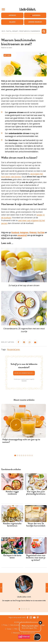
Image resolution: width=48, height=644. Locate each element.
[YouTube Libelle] (34, 618)
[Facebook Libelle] (27, 618)
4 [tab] (26, 609)
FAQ (16, 629)
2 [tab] (22, 609)
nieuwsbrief (22, 235)
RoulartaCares (13, 349)
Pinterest (33, 233)
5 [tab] (29, 609)
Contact (9, 629)
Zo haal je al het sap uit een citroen (24, 285)
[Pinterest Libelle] (38, 618)
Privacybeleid (24, 381)
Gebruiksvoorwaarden (16, 625)
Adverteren (16, 633)
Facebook (15, 233)
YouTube (41, 233)
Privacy (5, 625)
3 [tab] (24, 609)
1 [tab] (19, 609)
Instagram (24, 233)
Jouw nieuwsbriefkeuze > (24, 373)
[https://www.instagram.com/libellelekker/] (31, 618)
